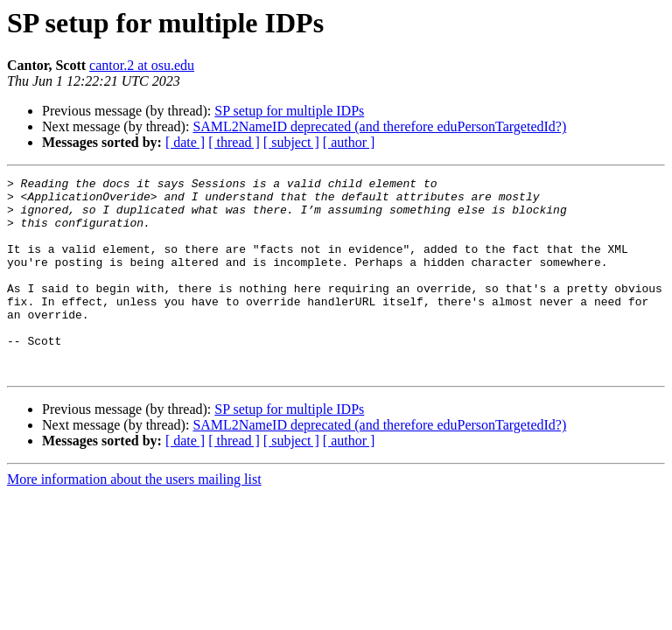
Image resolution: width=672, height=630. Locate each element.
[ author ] (349, 142)
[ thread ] (234, 142)
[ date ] (185, 142)
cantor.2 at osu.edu (142, 65)
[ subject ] (291, 142)
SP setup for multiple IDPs (289, 111)
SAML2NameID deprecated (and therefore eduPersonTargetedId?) (379, 126)
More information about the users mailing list (134, 518)
